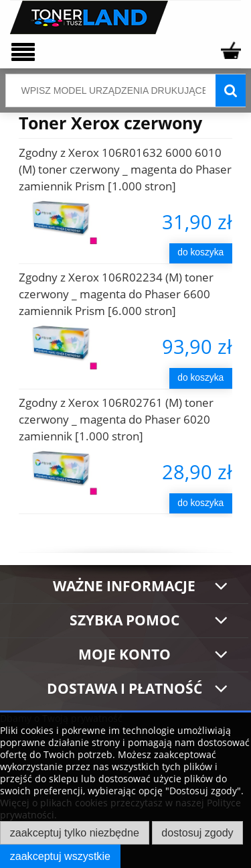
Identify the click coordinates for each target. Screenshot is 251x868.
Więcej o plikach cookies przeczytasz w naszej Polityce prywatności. (120, 809)
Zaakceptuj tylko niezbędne (75, 832)
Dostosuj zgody (197, 832)
